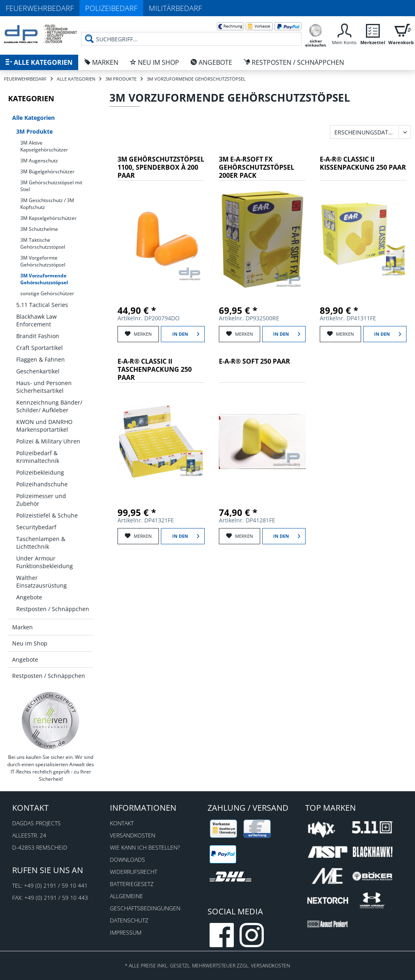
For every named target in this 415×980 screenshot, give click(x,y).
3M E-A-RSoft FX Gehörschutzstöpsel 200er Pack (257, 167)
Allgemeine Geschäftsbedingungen (145, 902)
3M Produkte (34, 131)
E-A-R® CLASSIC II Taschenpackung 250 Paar (155, 370)
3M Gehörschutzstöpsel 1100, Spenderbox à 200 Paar (161, 167)
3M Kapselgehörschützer (48, 218)
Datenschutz (129, 920)
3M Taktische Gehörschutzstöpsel (43, 243)
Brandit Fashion (38, 336)
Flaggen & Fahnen (41, 359)
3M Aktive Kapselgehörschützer (44, 146)
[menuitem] (191, 32)
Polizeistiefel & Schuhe (47, 515)
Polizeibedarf (111, 8)
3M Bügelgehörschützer (47, 171)
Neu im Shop (30, 643)
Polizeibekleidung (40, 472)
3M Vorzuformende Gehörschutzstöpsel (44, 279)
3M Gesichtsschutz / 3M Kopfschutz (47, 204)
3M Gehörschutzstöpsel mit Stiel (51, 186)
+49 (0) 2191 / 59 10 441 (56, 885)
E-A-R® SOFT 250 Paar (255, 361)
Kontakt (122, 823)
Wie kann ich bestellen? (145, 847)
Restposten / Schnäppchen (53, 609)
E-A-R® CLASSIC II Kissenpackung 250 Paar (363, 163)
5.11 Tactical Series (42, 305)
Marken (22, 627)
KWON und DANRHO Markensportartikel (44, 426)
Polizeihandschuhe (42, 484)
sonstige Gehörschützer (47, 293)
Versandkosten (133, 835)
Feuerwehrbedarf (40, 8)
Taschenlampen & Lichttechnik (41, 543)
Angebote (29, 597)
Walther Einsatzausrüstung (42, 582)
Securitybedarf (36, 527)
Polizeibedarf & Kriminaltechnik (38, 457)
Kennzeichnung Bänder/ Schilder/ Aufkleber (49, 406)
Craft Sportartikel (40, 348)
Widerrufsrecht (134, 872)
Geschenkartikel (38, 371)
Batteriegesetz (132, 884)
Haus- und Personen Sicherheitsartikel (44, 387)
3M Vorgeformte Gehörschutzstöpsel (43, 261)
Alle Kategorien (33, 118)
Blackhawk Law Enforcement (36, 320)
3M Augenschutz (39, 161)
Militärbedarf (175, 8)
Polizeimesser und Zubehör (41, 500)
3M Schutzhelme (39, 229)
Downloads (127, 860)
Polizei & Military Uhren (48, 441)
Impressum (126, 932)
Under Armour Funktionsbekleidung (45, 562)
